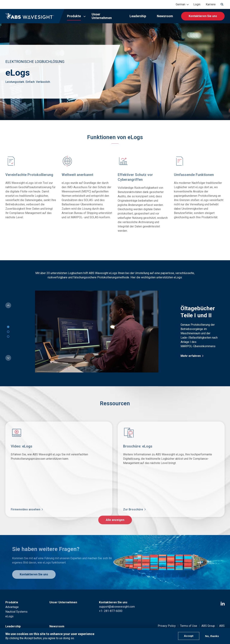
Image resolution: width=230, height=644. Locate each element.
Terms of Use (189, 626)
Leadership (138, 16)
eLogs (9, 616)
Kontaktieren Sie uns (203, 16)
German (180, 4)
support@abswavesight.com (117, 607)
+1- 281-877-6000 (111, 611)
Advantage (12, 607)
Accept (189, 636)
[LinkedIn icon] (223, 604)
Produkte (74, 16)
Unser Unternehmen (102, 16)
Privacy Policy (167, 626)
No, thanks (212, 636)
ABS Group (208, 626)
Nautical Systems (16, 612)
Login (197, 4)
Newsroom (165, 16)
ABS (222, 626)
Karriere (211, 4)
